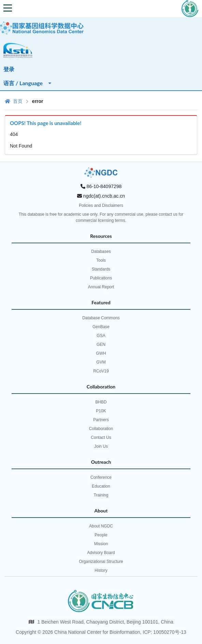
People (101, 535)
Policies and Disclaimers (101, 205)
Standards (101, 269)
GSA (101, 336)
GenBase (101, 327)
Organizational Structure (101, 562)
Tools (101, 260)
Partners (101, 420)
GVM (101, 362)
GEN (101, 344)
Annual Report (101, 287)
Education (101, 486)
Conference (101, 477)
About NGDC (101, 526)
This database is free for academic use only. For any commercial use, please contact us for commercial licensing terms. (101, 217)
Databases (101, 251)
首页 (14, 101)
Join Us (101, 446)
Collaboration (101, 429)
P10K (101, 411)
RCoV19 (101, 371)
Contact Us (101, 438)
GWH (101, 353)
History (101, 570)
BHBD (101, 402)
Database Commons (101, 318)
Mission (101, 544)
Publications (101, 278)
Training (101, 495)
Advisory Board (101, 553)
